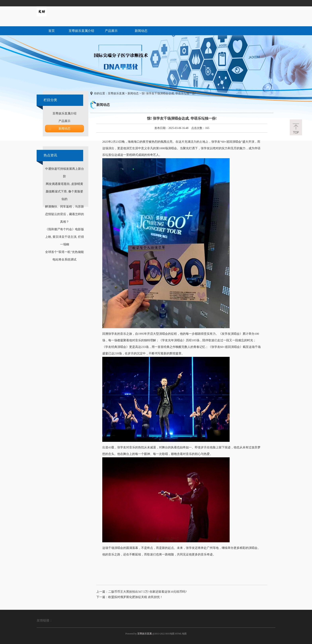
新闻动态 (141, 31)
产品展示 (111, 31)
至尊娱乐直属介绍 (81, 31)
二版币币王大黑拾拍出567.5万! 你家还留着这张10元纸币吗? (147, 592)
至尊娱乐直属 (116, 93)
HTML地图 (181, 634)
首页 (52, 31)
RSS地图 (170, 634)
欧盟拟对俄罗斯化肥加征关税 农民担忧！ (136, 597)
